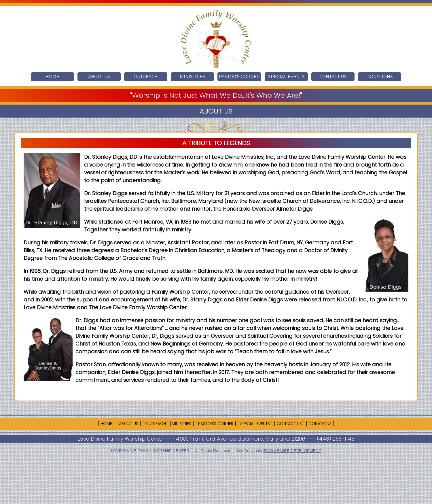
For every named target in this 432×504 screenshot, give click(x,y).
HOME (52, 77)
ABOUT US (99, 77)
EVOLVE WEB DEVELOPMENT (292, 451)
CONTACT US (333, 77)
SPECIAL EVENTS (286, 77)
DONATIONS (380, 77)
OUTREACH (146, 77)
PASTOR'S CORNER (239, 77)
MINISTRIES (192, 77)
